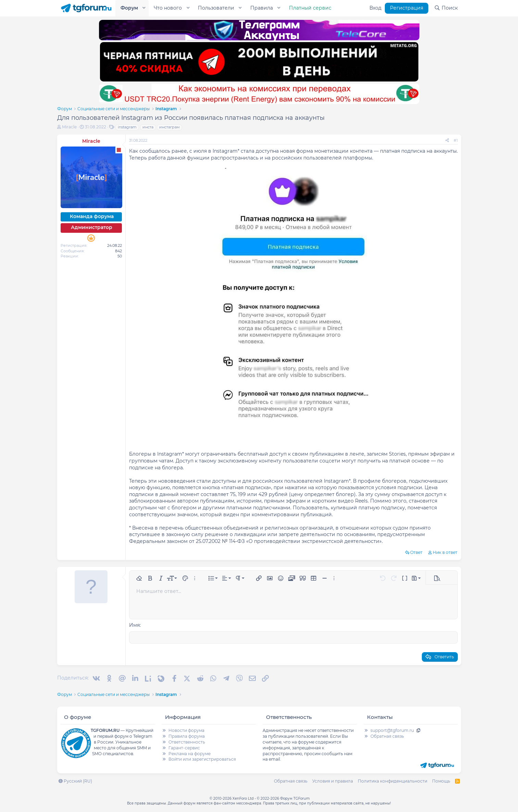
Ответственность (187, 741)
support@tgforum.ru (392, 730)
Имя (134, 625)
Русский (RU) (75, 780)
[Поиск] (446, 8)
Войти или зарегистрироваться (202, 758)
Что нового (168, 8)
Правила (262, 8)
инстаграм (169, 127)
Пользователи (216, 8)
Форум (129, 8)
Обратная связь (387, 735)
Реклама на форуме (189, 753)
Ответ (416, 552)
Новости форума (186, 730)
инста (148, 127)
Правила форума (187, 735)
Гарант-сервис (184, 747)
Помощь (441, 780)
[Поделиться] (447, 141)
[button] (144, 8)
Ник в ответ (445, 552)
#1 (456, 140)
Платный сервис (310, 8)
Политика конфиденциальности (393, 780)
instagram (127, 127)
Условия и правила (333, 780)
